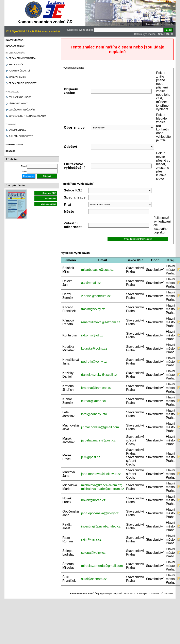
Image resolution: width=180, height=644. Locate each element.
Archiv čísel (50, 199)
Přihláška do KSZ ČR (20, 97)
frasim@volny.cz (93, 309)
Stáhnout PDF (49, 193)
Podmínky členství (19, 71)
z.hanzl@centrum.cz (96, 296)
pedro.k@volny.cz (94, 362)
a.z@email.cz (91, 283)
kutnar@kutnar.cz (94, 401)
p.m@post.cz (91, 457)
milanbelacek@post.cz (97, 270)
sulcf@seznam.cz (94, 579)
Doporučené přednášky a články (27, 116)
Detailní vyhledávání (145, 34)
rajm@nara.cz (91, 539)
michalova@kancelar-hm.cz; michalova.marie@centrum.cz (103, 487)
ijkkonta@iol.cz (92, 335)
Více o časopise (48, 204)
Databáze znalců (15, 46)
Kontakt (10, 151)
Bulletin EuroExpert (21, 136)
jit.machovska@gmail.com (100, 427)
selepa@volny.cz (93, 553)
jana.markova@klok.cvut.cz (101, 474)
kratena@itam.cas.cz (96, 388)
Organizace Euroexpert (22, 83)
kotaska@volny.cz (94, 348)
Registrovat (29, 176)
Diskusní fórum (14, 145)
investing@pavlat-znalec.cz (101, 526)
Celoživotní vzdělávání (22, 110)
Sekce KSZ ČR (166, 34)
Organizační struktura (22, 58)
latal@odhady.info (94, 414)
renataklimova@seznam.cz (101, 322)
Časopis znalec (17, 130)
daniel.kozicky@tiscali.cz (99, 375)
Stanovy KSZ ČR (17, 77)
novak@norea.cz (93, 500)
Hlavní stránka (14, 40)
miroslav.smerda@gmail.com (102, 566)
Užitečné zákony (18, 103)
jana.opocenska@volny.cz (100, 513)
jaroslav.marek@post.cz (98, 440)
